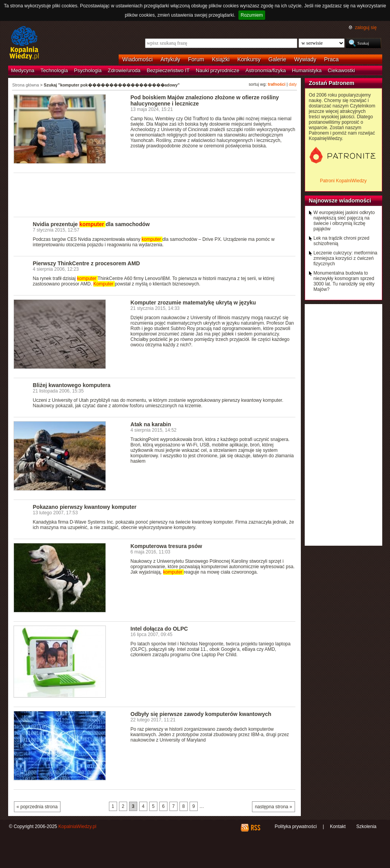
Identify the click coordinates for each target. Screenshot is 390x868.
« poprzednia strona (37, 807)
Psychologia (88, 70)
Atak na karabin (151, 424)
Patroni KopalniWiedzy (343, 181)
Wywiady (305, 59)
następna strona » (273, 807)
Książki (221, 59)
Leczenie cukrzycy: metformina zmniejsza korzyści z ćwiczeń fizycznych (346, 258)
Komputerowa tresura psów (167, 546)
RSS (255, 828)
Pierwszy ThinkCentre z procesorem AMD (86, 263)
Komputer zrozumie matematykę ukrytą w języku (193, 303)
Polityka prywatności (296, 827)
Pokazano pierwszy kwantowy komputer (85, 507)
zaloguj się (366, 28)
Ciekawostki (342, 70)
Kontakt (338, 827)
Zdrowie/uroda (124, 70)
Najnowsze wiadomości (340, 201)
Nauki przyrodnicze (217, 70)
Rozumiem (252, 15)
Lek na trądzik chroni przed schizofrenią (342, 241)
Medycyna (23, 70)
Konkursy (249, 59)
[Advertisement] (155, 194)
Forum (196, 59)
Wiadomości (138, 59)
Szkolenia (366, 827)
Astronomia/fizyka (266, 70)
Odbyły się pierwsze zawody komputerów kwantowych (201, 714)
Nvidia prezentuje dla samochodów (91, 224)
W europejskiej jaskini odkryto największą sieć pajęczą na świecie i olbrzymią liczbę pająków (344, 221)
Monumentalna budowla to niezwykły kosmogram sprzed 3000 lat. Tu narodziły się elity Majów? (344, 281)
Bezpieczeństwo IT (168, 70)
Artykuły (170, 59)
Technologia (54, 70)
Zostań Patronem (332, 83)
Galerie (277, 59)
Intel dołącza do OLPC (159, 629)
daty (293, 84)
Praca (331, 59)
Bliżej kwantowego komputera (72, 385)
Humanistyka (307, 70)
